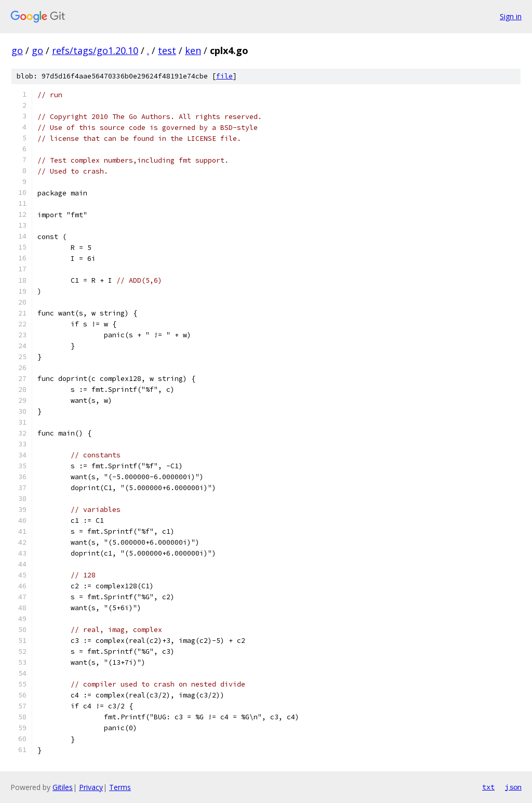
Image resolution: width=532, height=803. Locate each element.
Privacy (91, 787)
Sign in (511, 16)
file (224, 76)
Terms (120, 787)
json (513, 787)
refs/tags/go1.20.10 (95, 50)
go (17, 50)
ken (193, 50)
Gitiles (63, 787)
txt (488, 787)
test (167, 50)
